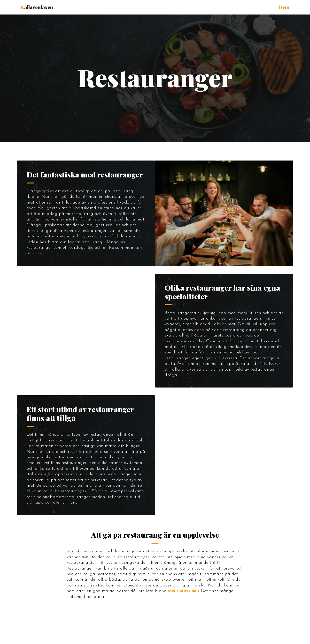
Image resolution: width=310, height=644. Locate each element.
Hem (284, 7)
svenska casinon (183, 590)
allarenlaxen (37, 7)
